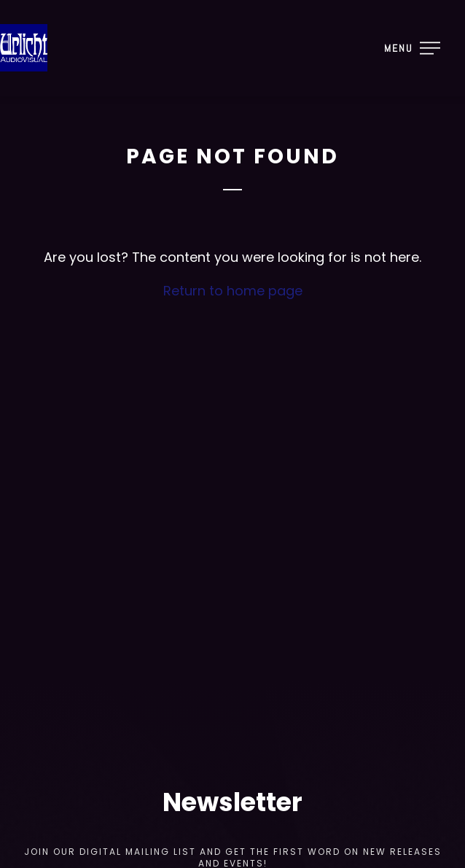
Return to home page (233, 291)
